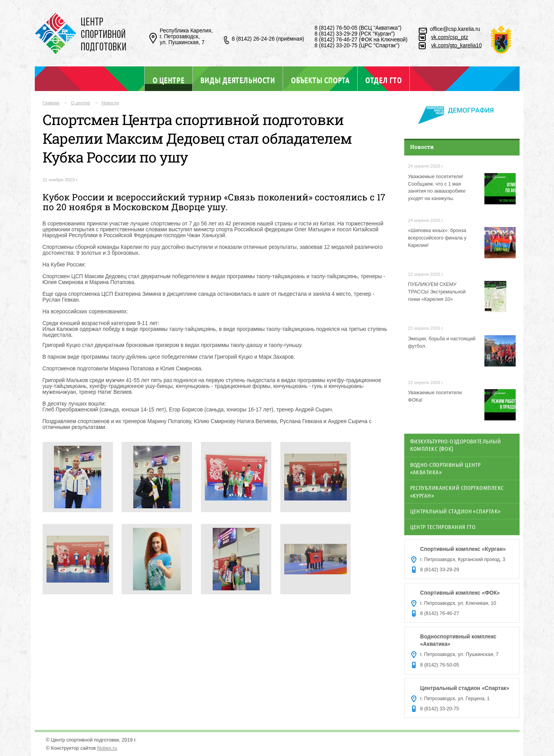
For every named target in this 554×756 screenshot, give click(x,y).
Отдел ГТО (383, 80)
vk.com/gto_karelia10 (457, 46)
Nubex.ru (107, 748)
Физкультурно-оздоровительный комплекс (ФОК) (456, 445)
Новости (110, 103)
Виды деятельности (238, 80)
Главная (51, 103)
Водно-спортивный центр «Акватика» (446, 468)
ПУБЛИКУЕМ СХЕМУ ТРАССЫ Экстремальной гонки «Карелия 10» (437, 292)
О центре (169, 80)
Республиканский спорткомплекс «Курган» (457, 491)
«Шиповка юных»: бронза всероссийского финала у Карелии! (437, 238)
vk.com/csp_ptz (450, 37)
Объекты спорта (320, 80)
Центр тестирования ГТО (443, 527)
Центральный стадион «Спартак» (455, 511)
